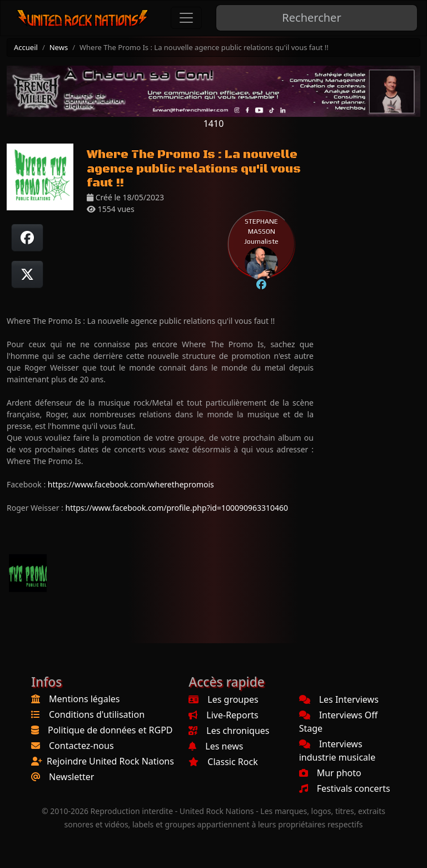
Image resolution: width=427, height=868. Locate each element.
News (59, 47)
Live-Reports (223, 715)
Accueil (26, 47)
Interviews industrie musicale (337, 751)
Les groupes (223, 699)
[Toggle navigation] (186, 18)
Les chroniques (229, 731)
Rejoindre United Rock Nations (110, 761)
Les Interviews (339, 699)
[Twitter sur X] (27, 274)
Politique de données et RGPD (110, 730)
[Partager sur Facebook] (27, 238)
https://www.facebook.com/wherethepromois (131, 484)
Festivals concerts (345, 788)
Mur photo (330, 773)
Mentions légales (85, 699)
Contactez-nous (81, 746)
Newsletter (71, 777)
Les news (216, 746)
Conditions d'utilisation (97, 714)
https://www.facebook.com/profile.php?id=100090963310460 (177, 508)
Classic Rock (223, 762)
